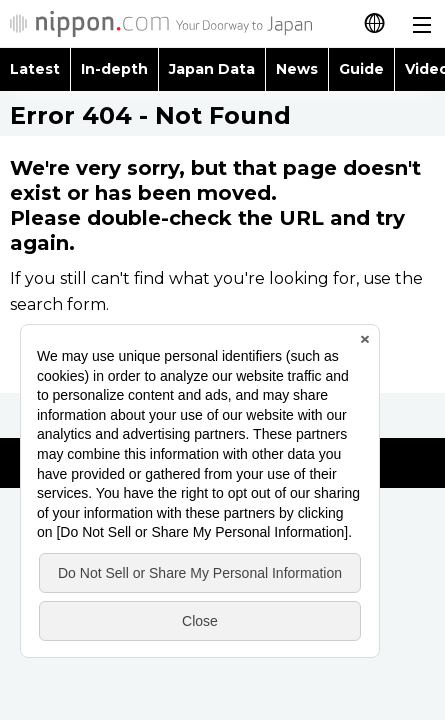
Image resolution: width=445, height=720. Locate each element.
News (297, 69)
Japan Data (212, 69)
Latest (35, 69)
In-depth (114, 69)
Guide (361, 69)
